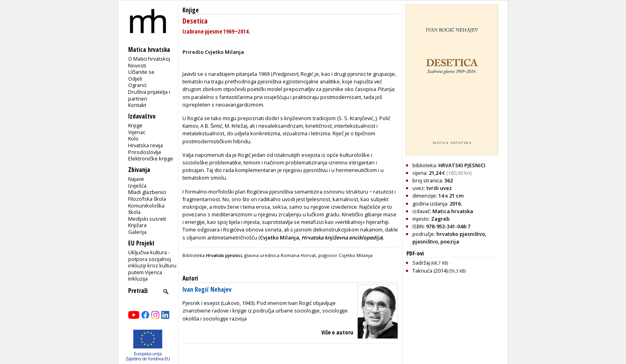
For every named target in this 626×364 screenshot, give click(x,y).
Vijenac (137, 132)
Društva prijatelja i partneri (149, 95)
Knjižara (137, 225)
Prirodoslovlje (145, 152)
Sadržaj (430, 263)
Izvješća (137, 186)
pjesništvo (425, 241)
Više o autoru (337, 332)
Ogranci (137, 85)
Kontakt (137, 105)
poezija (450, 241)
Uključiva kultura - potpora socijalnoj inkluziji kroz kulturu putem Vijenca (152, 262)
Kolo (133, 138)
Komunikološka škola (146, 209)
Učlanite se (141, 72)
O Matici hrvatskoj (149, 59)
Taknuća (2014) (439, 271)
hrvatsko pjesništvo (461, 234)
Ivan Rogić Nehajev (207, 290)
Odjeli (135, 79)
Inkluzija (138, 279)
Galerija (137, 232)
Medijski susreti (147, 219)
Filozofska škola (147, 199)
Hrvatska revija (146, 145)
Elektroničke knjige (151, 158)
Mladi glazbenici (147, 192)
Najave (136, 179)
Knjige (135, 125)
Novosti (137, 65)
